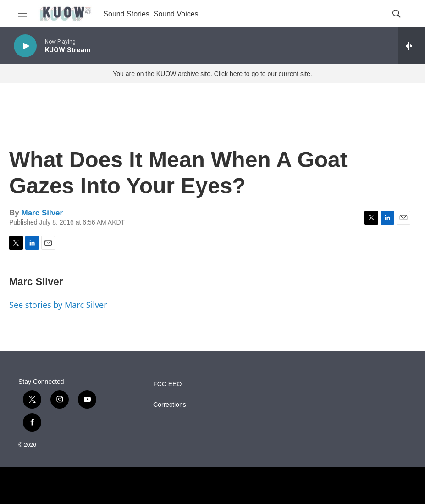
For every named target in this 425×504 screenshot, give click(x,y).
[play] (25, 46)
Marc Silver (42, 213)
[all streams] (411, 46)
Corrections (170, 405)
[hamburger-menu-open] (22, 14)
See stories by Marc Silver (58, 305)
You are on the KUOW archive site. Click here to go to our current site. (212, 74)
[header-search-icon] (397, 14)
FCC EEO (167, 384)
